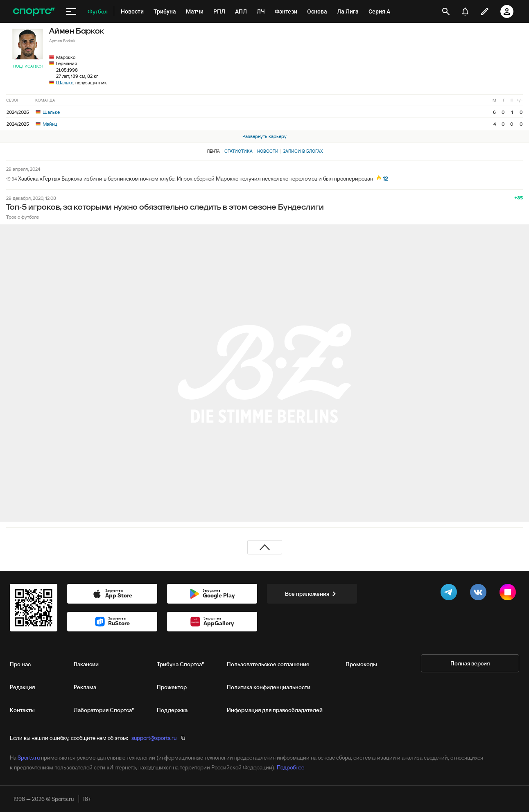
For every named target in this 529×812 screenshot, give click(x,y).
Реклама (85, 687)
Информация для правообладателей (275, 710)
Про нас (20, 664)
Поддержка (172, 710)
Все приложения (312, 594)
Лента (213, 151)
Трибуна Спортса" (180, 664)
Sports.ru (29, 758)
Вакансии (86, 664)
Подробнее (290, 767)
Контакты (22, 710)
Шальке (65, 83)
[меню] (71, 11)
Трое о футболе (23, 217)
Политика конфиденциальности (269, 687)
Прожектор (172, 687)
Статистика (239, 151)
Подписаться (28, 66)
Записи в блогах (303, 151)
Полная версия (470, 663)
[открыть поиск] (446, 11)
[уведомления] (465, 11)
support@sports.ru (154, 738)
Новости (268, 151)
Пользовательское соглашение (268, 664)
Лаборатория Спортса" (104, 710)
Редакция (22, 687)
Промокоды (361, 664)
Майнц (46, 124)
